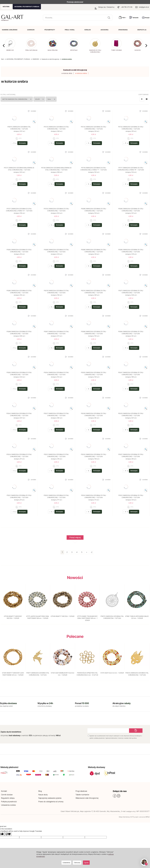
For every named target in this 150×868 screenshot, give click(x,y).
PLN (124, 18)
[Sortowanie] (142, 99)
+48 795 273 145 (127, 7)
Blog (40, 791)
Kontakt (4, 791)
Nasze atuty (43, 795)
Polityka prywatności (9, 802)
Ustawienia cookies (8, 805)
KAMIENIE (10, 30)
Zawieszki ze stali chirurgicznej (75, 70)
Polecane (75, 636)
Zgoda (86, 863)
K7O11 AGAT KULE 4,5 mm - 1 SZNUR (112, 673)
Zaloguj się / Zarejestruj (104, 7)
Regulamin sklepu (8, 798)
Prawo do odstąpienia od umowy (51, 802)
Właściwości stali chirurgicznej (87, 798)
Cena (51, 99)
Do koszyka (22, 143)
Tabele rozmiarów (82, 795)
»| (92, 552)
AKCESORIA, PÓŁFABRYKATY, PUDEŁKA (27, 7)
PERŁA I (70, 30)
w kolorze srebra (81, 73)
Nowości (75, 578)
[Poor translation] (8, 834)
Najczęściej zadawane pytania (50, 798)
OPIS (19, 138)
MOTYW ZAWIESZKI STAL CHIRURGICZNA (17, 99)
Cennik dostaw (7, 795)
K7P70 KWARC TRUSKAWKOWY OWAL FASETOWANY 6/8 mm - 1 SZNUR (87, 618)
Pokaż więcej (75, 538)
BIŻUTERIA (6, 7)
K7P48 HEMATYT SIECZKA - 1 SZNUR (63, 616)
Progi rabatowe (81, 791)
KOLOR (39, 99)
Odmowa (77, 863)
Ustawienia (66, 863)
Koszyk (146, 17)
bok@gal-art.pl (144, 7)
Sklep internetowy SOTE (126, 817)
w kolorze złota (67, 73)
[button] (146, 46)
